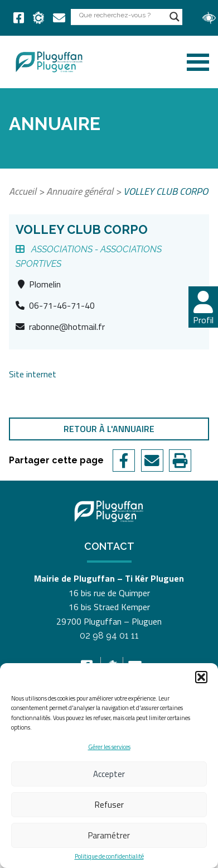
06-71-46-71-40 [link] (62, 305)
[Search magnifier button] (175, 17)
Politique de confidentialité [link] (109, 857)
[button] (201, 677)
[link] (19, 18)
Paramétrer (109, 835)
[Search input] (122, 15)
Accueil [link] (23, 191)
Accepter (109, 774)
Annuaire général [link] (80, 191)
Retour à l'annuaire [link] (109, 429)
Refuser (109, 805)
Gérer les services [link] (109, 747)
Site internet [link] (33, 374)
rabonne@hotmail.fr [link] (67, 327)
